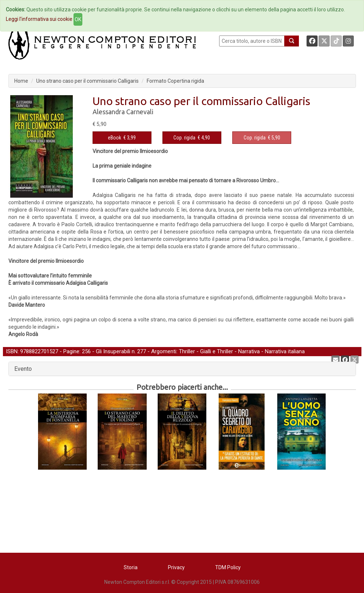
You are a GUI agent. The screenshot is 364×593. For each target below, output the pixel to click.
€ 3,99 (122, 138)
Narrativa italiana (285, 351)
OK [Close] (78, 19)
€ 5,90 (262, 138)
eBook (115, 138)
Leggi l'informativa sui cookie (39, 19)
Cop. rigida (184, 138)
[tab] (182, 369)
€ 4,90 (192, 138)
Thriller (187, 351)
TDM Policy (228, 567)
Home (21, 81)
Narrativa (249, 351)
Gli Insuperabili (113, 351)
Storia (131, 567)
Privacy (176, 567)
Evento (23, 369)
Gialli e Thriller (217, 351)
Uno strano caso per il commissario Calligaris (87, 81)
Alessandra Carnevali (123, 112)
